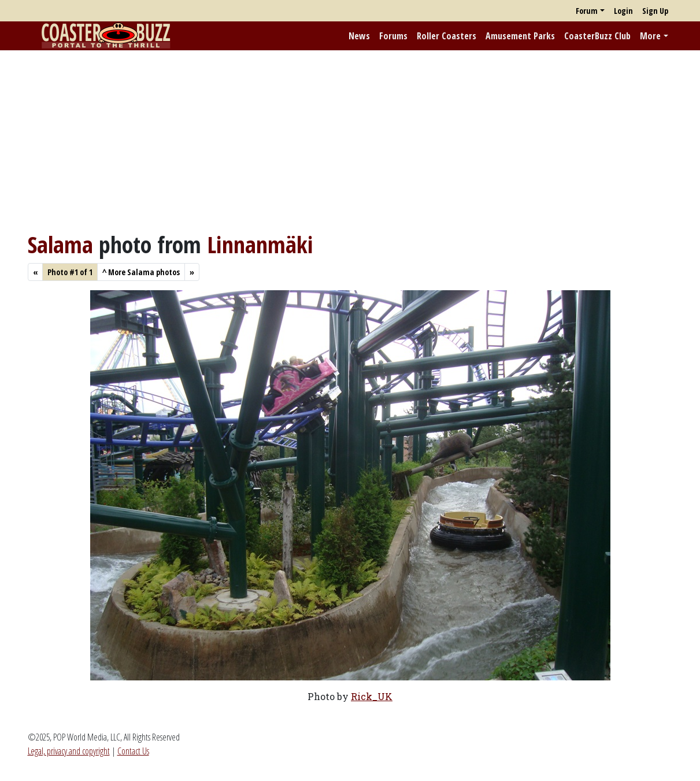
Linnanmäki (260, 244)
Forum (587, 11)
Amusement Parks (520, 36)
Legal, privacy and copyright (69, 751)
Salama (60, 244)
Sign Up (655, 11)
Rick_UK (372, 696)
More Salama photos (141, 272)
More (650, 36)
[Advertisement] (350, 140)
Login (623, 11)
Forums (393, 36)
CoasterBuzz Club (597, 36)
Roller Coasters (447, 36)
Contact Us (133, 751)
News (359, 36)
